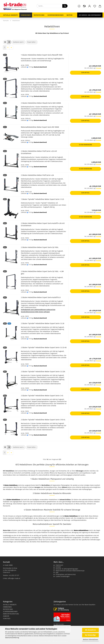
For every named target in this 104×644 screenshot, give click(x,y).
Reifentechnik (39, 15)
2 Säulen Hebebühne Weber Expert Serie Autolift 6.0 (41, 297)
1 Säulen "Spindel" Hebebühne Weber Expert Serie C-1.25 (42, 199)
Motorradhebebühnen (81, 530)
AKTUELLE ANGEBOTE (10, 605)
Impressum (59, 565)
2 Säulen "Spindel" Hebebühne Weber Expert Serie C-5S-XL (43, 420)
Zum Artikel (85, 73)
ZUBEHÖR (6, 616)
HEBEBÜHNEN (7, 607)
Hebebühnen (26, 15)
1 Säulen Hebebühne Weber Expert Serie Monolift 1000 (42, 55)
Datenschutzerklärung (12, 638)
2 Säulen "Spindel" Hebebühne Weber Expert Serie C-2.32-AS (44, 348)
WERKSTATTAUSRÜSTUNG (11, 614)
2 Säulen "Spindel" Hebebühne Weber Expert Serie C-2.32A (43, 372)
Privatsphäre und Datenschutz (66, 574)
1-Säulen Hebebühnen (10, 485)
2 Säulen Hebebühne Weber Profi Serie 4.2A (37, 175)
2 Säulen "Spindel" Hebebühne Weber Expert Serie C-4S (42, 396)
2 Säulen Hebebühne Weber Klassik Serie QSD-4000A (41, 103)
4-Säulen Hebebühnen (70, 516)
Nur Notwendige (90, 635)
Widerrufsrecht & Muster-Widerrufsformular (70, 571)
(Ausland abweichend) (40, 67)
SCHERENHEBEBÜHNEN (10, 612)
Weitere (70, 15)
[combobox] (19, 42)
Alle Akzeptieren (90, 630)
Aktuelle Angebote (11, 15)
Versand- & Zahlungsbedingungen (67, 569)
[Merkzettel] (95, 6)
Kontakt (58, 567)
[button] (90, 6)
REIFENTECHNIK (8, 609)
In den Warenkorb (86, 145)
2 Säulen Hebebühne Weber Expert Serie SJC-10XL (40, 247)
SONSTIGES (7, 619)
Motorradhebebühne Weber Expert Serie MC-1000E (40, 127)
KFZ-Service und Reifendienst (90, 15)
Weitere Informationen (91, 640)
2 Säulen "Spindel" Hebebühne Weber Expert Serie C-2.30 (43, 323)
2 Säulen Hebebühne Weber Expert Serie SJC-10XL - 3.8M (42, 79)
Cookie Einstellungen (63, 576)
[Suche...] (65, 6)
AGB (57, 573)
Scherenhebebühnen (55, 15)
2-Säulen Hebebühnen (13, 500)
